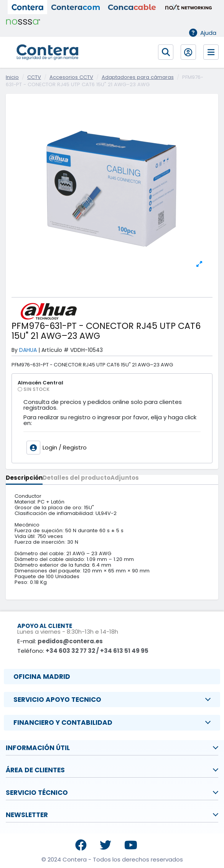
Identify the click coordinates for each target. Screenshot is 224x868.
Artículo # (55, 350)
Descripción (24, 478)
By (15, 350)
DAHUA (28, 350)
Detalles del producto (77, 478)
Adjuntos (125, 478)
